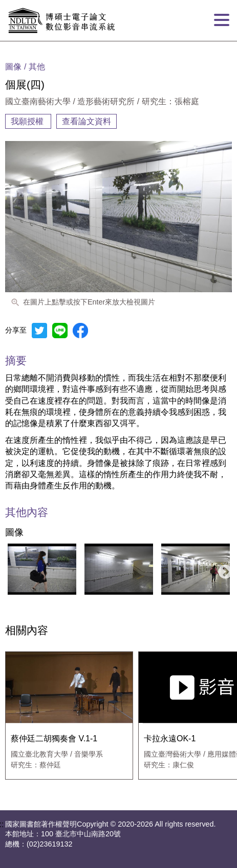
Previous (10, 569)
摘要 (16, 360)
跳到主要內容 (25, 4)
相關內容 (27, 631)
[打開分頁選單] (222, 20)
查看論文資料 (87, 121)
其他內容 (27, 513)
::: (3, 45)
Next (222, 569)
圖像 (14, 533)
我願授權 (28, 121)
